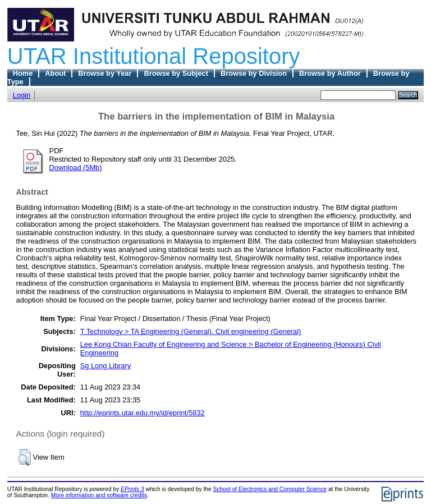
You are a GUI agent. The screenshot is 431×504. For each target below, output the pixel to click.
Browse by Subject (176, 73)
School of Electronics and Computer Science (270, 489)
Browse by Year (105, 73)
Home (23, 73)
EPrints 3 (132, 489)
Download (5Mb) (76, 168)
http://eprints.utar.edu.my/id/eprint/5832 (143, 413)
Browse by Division (254, 73)
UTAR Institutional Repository (154, 56)
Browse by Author (330, 73)
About (55, 73)
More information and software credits (99, 495)
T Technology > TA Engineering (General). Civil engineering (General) (191, 331)
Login (22, 95)
